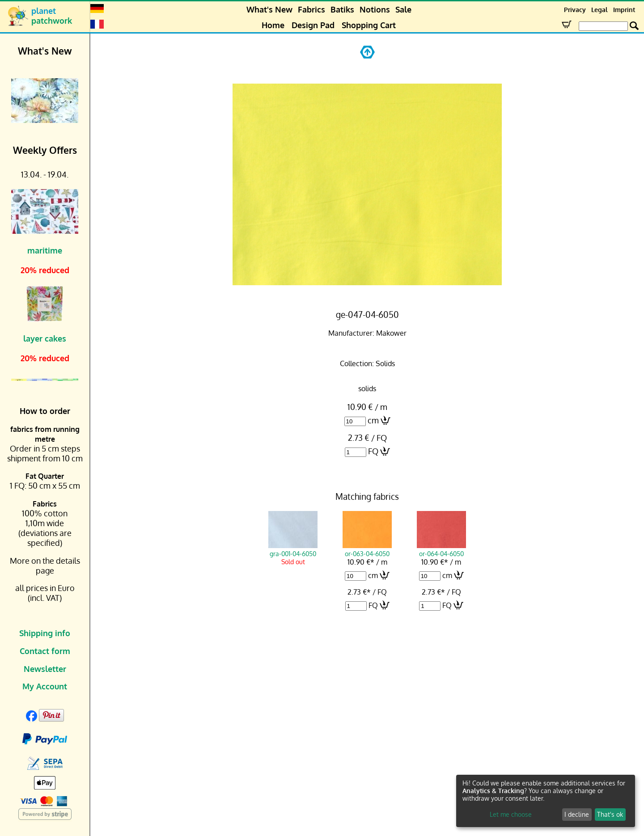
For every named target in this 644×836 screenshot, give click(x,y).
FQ (373, 451)
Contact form (45, 651)
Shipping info (45, 633)
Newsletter (45, 669)
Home (273, 25)
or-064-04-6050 (441, 549)
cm (373, 420)
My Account (45, 686)
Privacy (575, 10)
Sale (403, 9)
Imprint (624, 10)
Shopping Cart (369, 25)
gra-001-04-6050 (293, 549)
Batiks (342, 9)
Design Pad (313, 25)
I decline (577, 814)
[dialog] (546, 801)
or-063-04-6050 (367, 549)
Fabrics (311, 9)
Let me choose (511, 814)
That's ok (610, 814)
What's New (269, 9)
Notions (375, 9)
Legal (600, 10)
